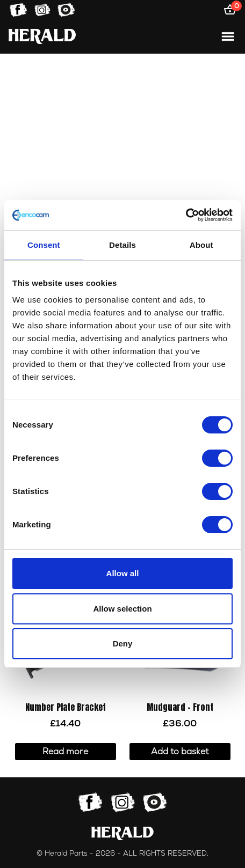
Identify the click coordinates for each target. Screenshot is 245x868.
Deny (123, 643)
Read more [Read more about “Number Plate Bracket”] (65, 752)
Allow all (123, 573)
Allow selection (122, 609)
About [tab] (201, 245)
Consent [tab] (44, 245)
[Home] (42, 36)
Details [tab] (122, 245)
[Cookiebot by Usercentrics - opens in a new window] (186, 215)
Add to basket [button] (180, 752)
